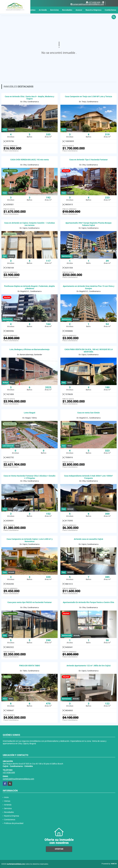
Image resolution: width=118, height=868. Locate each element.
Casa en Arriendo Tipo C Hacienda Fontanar (88, 160)
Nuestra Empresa (94, 10)
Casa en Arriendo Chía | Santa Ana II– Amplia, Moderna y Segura (29, 98)
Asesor (79, 10)
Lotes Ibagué (30, 413)
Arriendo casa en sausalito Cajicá (88, 539)
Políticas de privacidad (14, 823)
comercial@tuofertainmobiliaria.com (18, 779)
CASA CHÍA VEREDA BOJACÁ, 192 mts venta (30, 160)
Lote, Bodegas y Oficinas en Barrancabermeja (29, 349)
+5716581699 (94, 2)
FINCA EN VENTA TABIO (30, 666)
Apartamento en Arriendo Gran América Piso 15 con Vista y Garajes (89, 287)
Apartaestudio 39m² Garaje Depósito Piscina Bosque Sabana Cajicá (88, 224)
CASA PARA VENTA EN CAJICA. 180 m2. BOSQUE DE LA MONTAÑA (89, 351)
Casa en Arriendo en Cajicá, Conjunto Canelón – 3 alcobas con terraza (30, 224)
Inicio (23, 10)
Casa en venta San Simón (88, 413)
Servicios (55, 10)
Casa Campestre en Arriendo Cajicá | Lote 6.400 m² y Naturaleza (30, 540)
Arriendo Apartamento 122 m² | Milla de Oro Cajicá (89, 666)
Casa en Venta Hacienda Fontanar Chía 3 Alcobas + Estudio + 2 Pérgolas (29, 477)
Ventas (32, 10)
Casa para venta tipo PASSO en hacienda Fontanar (30, 602)
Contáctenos (111, 10)
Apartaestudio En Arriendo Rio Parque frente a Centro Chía (88, 602)
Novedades (67, 10)
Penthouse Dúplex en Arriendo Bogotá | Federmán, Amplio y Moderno (29, 287)
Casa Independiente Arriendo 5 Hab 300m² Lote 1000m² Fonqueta (88, 477)
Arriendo (43, 10)
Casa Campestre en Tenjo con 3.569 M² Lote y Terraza (88, 96)
